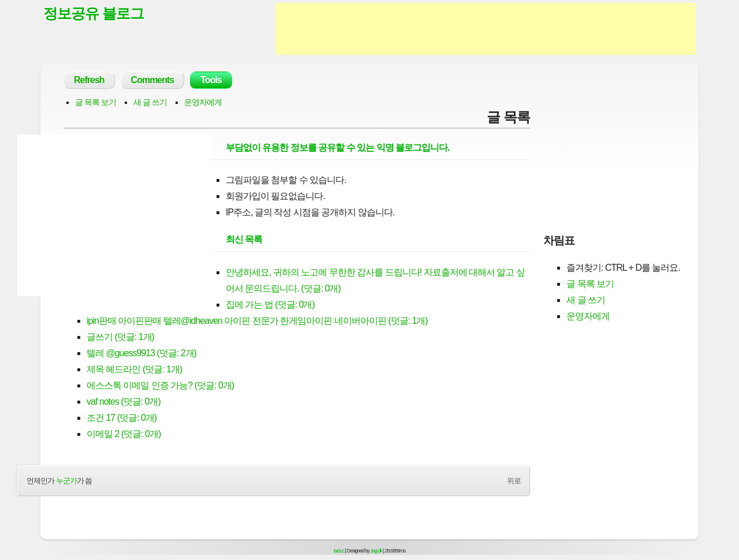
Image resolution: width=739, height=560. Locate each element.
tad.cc (339, 551)
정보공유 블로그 (94, 13)
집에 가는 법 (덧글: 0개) (270, 305)
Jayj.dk (376, 551)
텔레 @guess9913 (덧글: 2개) (141, 353)
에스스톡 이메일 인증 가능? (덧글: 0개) (160, 385)
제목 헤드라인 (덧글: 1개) (134, 369)
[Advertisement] (486, 29)
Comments (153, 80)
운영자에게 (203, 102)
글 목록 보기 (96, 102)
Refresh (89, 80)
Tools (211, 80)
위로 (514, 481)
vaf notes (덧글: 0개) (124, 402)
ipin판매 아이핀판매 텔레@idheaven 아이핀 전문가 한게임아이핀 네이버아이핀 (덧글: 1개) (257, 321)
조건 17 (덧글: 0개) (122, 418)
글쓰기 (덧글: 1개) (120, 337)
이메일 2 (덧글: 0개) (124, 434)
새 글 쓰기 (150, 102)
